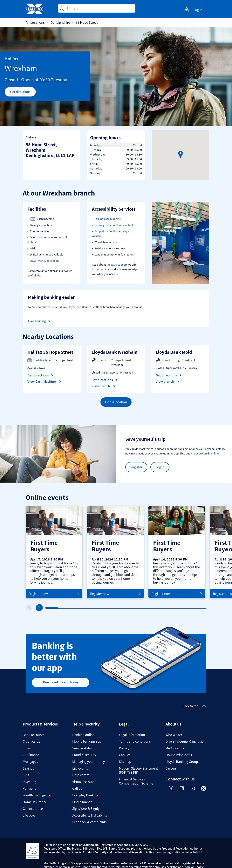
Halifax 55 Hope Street (50, 352)
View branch (103, 386)
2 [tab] (59, 608)
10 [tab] (158, 608)
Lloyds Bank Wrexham (115, 352)
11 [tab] (171, 608)
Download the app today (61, 682)
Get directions (23, 93)
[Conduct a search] (99, 8)
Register (136, 467)
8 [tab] (133, 608)
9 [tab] (146, 608)
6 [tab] (108, 608)
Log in (160, 467)
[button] (181, 154)
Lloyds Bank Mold (174, 352)
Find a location (116, 402)
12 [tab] (183, 608)
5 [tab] (96, 608)
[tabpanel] (54, 552)
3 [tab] (71, 608)
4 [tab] (84, 608)
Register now (54, 594)
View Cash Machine (44, 381)
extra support (119, 265)
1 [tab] (46, 608)
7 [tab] (121, 608)
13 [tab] (195, 608)
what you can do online (205, 453)
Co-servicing (40, 321)
